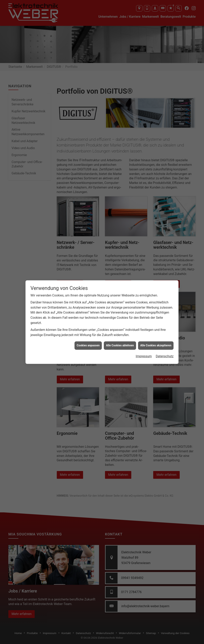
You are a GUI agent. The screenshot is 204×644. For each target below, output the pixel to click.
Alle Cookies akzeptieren (156, 345)
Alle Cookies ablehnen (120, 345)
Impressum (144, 356)
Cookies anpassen (88, 345)
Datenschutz (165, 356)
